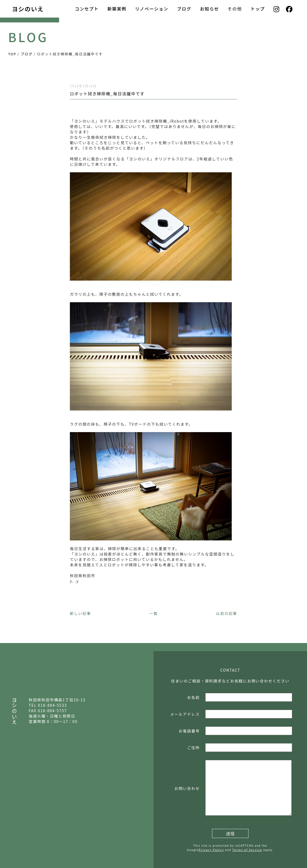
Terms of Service (247, 850)
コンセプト (87, 9)
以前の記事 (227, 613)
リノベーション (152, 9)
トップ (258, 9)
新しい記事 (80, 613)
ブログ (184, 9)
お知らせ (209, 9)
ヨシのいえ (28, 9)
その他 (235, 9)
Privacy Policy (211, 850)
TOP (12, 54)
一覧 (153, 613)
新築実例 (117, 9)
